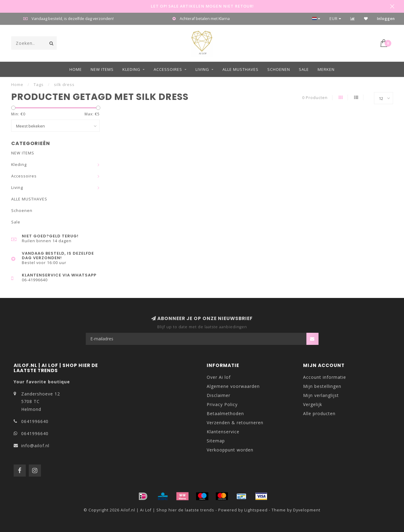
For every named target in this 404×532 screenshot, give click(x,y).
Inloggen (386, 19)
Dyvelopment (307, 510)
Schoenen (279, 69)
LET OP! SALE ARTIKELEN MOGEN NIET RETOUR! (202, 6)
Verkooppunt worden (230, 450)
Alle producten (319, 413)
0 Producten (315, 98)
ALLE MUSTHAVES (240, 69)
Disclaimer (219, 395)
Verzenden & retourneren (235, 423)
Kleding (131, 69)
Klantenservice (223, 432)
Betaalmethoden (225, 413)
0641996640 (35, 421)
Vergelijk (313, 404)
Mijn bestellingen (322, 386)
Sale (304, 69)
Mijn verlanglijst (321, 395)
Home (76, 69)
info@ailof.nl (35, 446)
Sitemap (216, 441)
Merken (326, 69)
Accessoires (168, 69)
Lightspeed (256, 510)
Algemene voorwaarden (233, 386)
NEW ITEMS (102, 69)
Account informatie (325, 377)
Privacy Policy (222, 404)
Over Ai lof (219, 377)
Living (202, 69)
